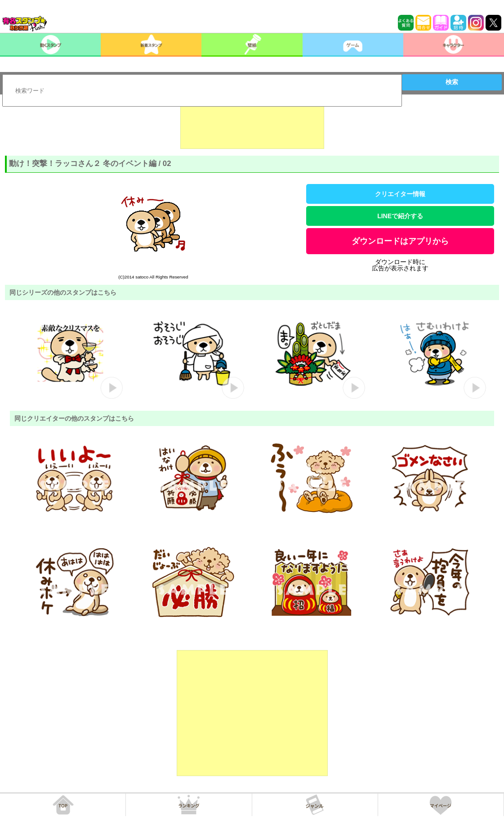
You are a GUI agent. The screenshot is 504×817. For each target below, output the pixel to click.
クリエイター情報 (400, 194)
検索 (452, 82)
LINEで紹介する (400, 216)
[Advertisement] (252, 126)
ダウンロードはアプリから (400, 241)
